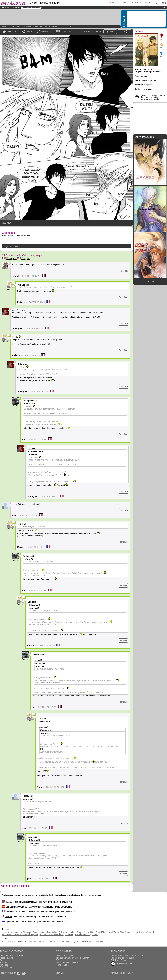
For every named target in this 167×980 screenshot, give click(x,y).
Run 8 (77, 935)
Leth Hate (69, 935)
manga (29, 26)
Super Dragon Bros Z (51, 932)
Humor (41, 942)
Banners (4, 963)
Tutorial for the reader (65, 956)
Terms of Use (61, 965)
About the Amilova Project (11, 956)
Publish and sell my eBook (123, 958)
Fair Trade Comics (119, 960)
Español (8, 907)
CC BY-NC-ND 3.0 (122, 964)
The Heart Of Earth (110, 932)
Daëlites (54, 26)
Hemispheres (16, 932)
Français (9, 258)
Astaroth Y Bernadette (49, 935)
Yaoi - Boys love (41, 26)
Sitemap (59, 973)
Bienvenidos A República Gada (15, 935)
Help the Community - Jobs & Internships (74, 958)
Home (4, 26)
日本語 (7, 917)
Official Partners (7, 967)
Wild (96, 935)
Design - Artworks (16, 942)
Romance (65, 942)
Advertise (4, 965)
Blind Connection (128, 932)
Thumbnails (66, 32)
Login (125, 3)
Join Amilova (114, 3)
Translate (124, 271)
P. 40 (70, 26)
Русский (8, 922)
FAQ (57, 960)
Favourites (12, 32)
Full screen (46, 32)
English (24, 258)
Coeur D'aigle (87, 935)
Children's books (52, 942)
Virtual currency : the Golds (68, 963)
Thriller (85, 942)
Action (4, 942)
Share (29, 32)
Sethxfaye (141, 932)
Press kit (4, 960)
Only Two (34, 935)
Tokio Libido (82, 932)
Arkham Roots (95, 932)
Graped (150, 932)
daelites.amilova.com (144, 89)
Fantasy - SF (31, 942)
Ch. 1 (63, 26)
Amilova (5, 932)
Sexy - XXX (76, 942)
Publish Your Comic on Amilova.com (127, 956)
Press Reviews (7, 958)
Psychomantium (68, 932)
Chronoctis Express (31, 932)
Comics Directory (16, 26)
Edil (62, 935)
